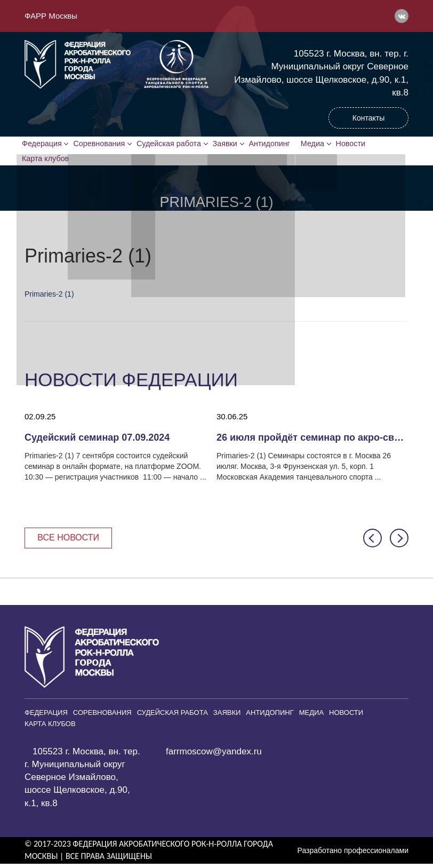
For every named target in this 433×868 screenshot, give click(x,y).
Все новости (71, 541)
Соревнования (102, 145)
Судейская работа (172, 145)
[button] (372, 542)
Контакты (368, 118)
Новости (362, 145)
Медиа (322, 145)
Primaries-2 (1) (49, 297)
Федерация (44, 145)
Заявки (229, 145)
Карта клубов (47, 161)
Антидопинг (275, 145)
